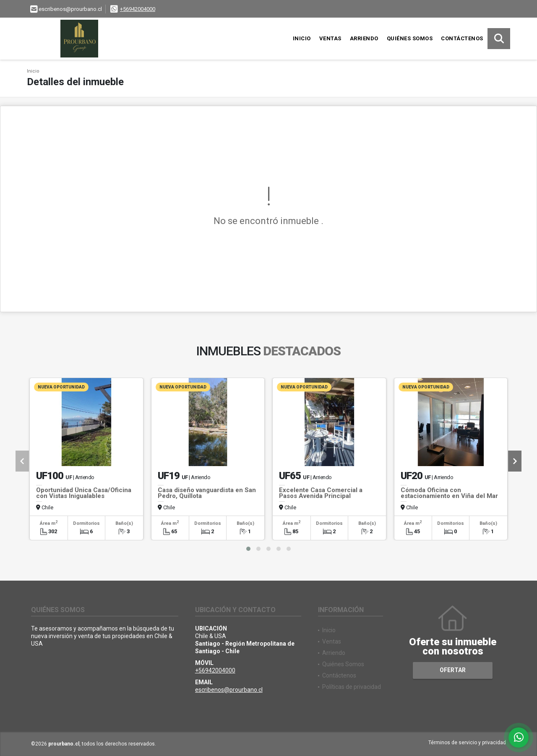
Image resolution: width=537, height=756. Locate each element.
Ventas (330, 38)
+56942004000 (138, 9)
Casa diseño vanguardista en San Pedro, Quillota (207, 493)
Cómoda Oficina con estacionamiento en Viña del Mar (449, 493)
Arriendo (364, 38)
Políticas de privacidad (352, 687)
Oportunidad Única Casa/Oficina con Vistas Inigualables (84, 493)
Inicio (302, 38)
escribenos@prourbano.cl (229, 690)
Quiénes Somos (410, 38)
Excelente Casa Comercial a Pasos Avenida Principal (321, 493)
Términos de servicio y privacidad (467, 743)
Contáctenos (462, 38)
